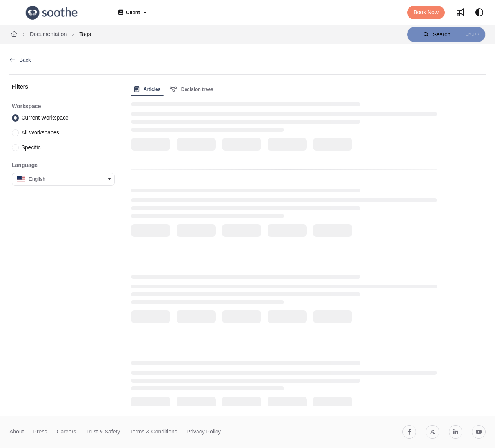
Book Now (426, 12)
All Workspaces (40, 132)
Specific (31, 147)
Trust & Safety (103, 432)
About (17, 432)
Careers (66, 432)
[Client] (132, 13)
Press (40, 432)
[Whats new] (460, 13)
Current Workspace (45, 118)
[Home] (14, 34)
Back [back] (20, 60)
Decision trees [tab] (191, 89)
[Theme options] (479, 13)
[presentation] (149, 89)
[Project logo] (52, 13)
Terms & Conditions (153, 432)
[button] (446, 34)
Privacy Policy (204, 432)
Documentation (48, 34)
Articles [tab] (147, 89)
